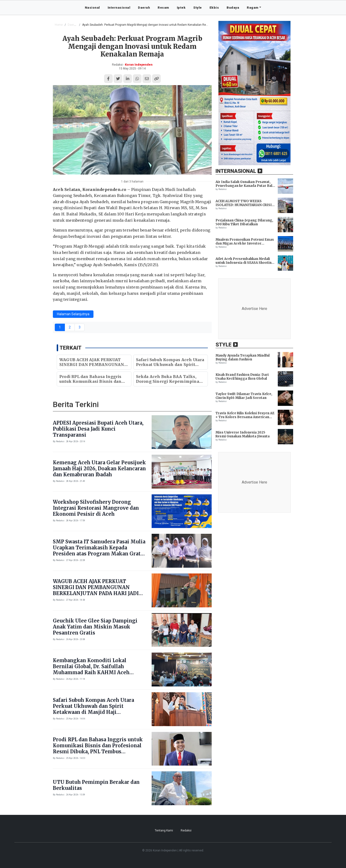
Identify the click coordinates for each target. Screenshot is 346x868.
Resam (163, 7)
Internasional (119, 7)
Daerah (144, 7)
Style (198, 7)
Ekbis (214, 7)
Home (59, 25)
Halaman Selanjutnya (73, 314)
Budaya (233, 7)
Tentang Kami (164, 830)
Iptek (181, 7)
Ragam (253, 7)
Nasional (92, 7)
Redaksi (186, 830)
